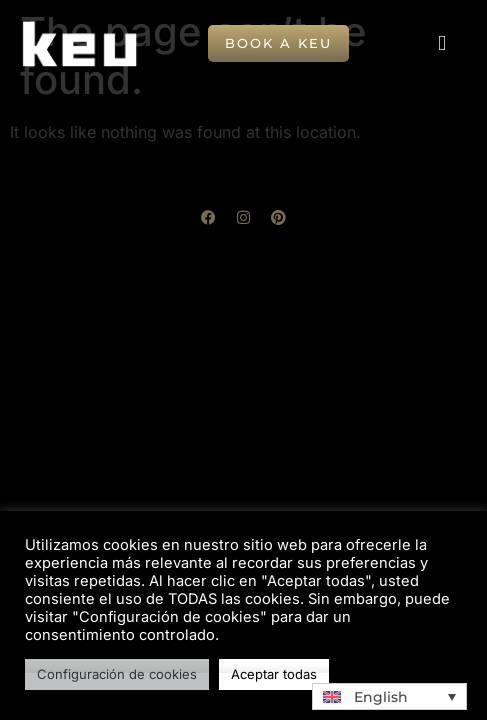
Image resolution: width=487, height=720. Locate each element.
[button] (442, 44)
